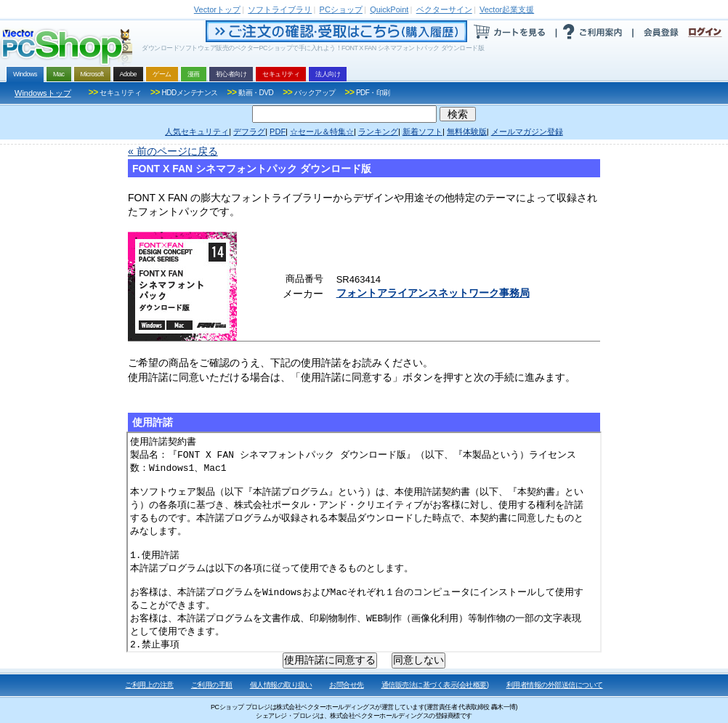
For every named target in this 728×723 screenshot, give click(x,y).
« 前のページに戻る (173, 151)
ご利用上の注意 (149, 685)
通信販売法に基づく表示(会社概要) (435, 685)
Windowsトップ (43, 93)
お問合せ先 (347, 685)
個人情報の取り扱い (281, 685)
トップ (217, 9)
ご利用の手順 (212, 685)
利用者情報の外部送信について (555, 685)
